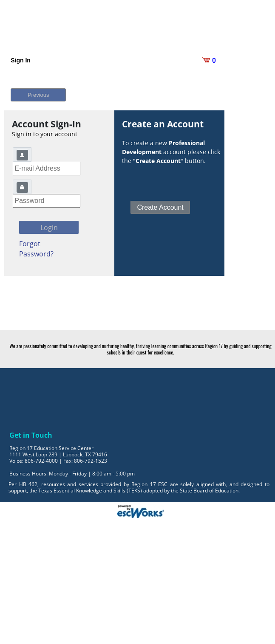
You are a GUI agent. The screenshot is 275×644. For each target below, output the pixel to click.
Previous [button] (38, 89)
